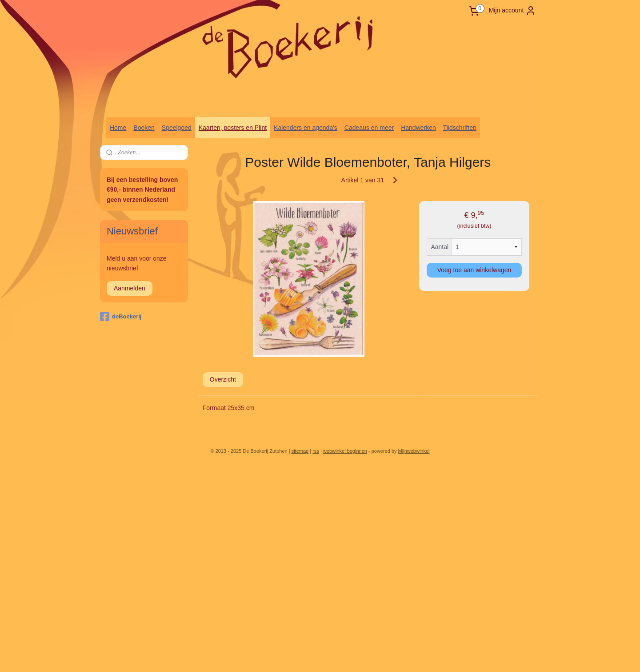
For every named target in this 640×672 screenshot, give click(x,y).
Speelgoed (177, 128)
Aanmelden (130, 288)
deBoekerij (121, 317)
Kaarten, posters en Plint (233, 128)
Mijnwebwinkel (414, 451)
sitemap (300, 451)
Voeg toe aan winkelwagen (474, 270)
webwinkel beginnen (345, 451)
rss (316, 451)
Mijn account (513, 11)
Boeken (144, 128)
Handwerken (418, 128)
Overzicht (223, 379)
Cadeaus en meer (369, 128)
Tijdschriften (460, 128)
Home (118, 128)
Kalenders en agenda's (306, 128)
